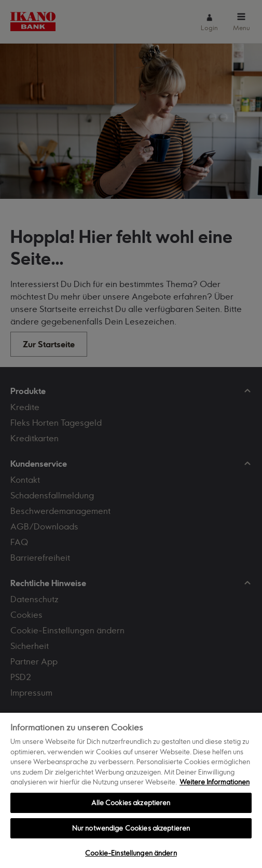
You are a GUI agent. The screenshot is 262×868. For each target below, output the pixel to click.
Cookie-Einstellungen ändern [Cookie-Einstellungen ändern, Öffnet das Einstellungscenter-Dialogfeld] (131, 853)
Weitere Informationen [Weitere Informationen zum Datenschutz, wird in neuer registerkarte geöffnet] (215, 782)
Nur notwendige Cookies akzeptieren (131, 828)
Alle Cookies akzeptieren (131, 803)
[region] (131, 790)
